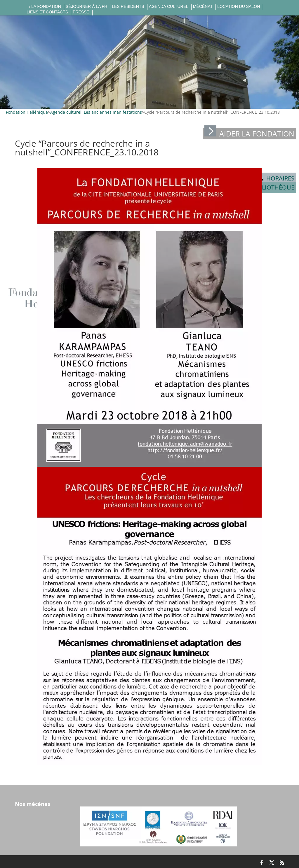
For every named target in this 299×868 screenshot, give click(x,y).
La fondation (46, 7)
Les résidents (128, 7)
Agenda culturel (169, 7)
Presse (81, 12)
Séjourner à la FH (86, 7)
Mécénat (203, 7)
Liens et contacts (47, 12)
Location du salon (239, 7)
